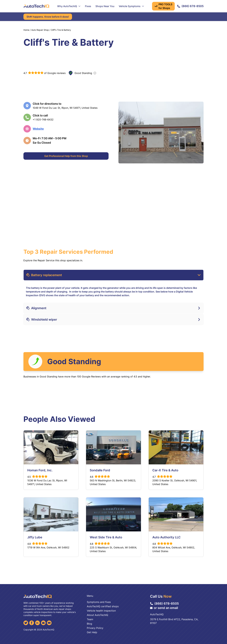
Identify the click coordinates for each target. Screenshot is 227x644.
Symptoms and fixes (99, 602)
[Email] (43, 623)
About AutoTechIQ (97, 615)
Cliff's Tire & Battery (61, 30)
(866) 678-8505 (190, 6)
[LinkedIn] (37, 623)
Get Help (92, 632)
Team (90, 619)
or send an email (164, 608)
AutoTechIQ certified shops (103, 606)
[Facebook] (32, 623)
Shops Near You (105, 6)
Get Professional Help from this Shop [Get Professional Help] (66, 156)
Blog (89, 624)
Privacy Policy (95, 628)
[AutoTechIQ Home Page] (36, 6)
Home (26, 30)
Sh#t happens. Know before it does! (48, 17)
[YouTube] (49, 623)
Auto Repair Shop (40, 30)
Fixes (88, 6)
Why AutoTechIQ (69, 6)
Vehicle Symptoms (131, 6)
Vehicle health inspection (101, 611)
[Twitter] (26, 623)
